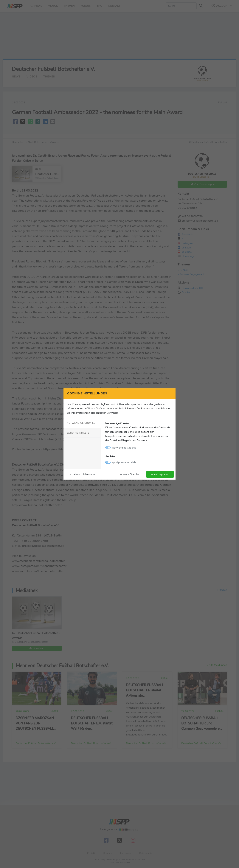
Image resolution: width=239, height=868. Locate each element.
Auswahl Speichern (131, 474)
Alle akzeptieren (160, 474)
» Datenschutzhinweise (82, 474)
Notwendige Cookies (81, 423)
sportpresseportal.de (124, 462)
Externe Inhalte (78, 433)
